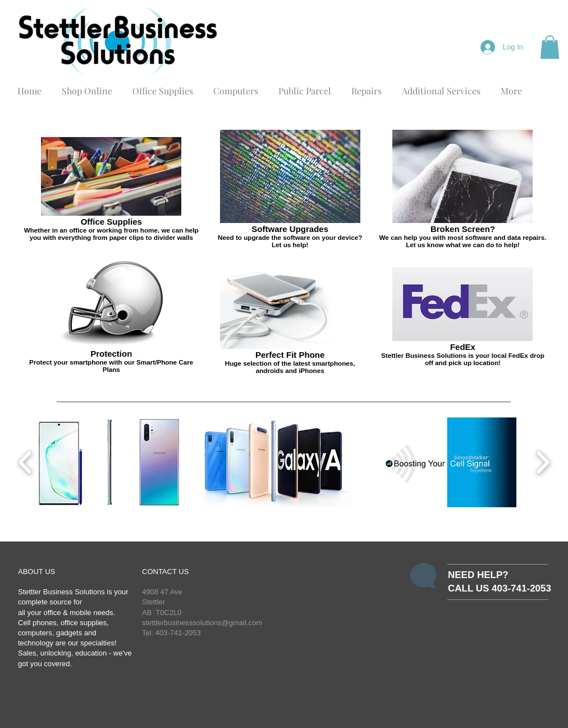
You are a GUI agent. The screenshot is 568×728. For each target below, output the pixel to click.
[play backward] (26, 462)
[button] (550, 47)
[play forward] (542, 462)
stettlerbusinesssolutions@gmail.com (202, 623)
